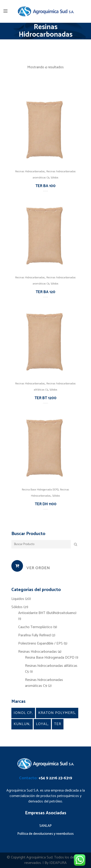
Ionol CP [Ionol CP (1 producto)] (23, 713)
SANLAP (45, 826)
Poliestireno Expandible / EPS (40, 643)
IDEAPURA (58, 863)
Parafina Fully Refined (34, 635)
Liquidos (18, 599)
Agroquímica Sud (39, 857)
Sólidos (55, 178)
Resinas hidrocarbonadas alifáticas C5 (51, 669)
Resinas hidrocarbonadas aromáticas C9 (44, 683)
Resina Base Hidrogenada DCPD (40, 490)
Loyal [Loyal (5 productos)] (42, 724)
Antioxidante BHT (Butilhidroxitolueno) (47, 613)
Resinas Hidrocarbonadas (30, 171)
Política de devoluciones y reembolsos (45, 834)
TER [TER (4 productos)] (58, 724)
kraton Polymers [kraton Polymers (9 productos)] (57, 713)
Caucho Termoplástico (35, 627)
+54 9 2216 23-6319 (55, 778)
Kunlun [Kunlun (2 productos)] (22, 724)
